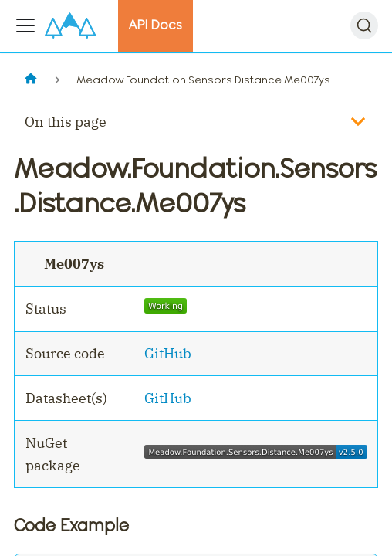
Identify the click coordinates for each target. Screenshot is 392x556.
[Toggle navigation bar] (25, 25)
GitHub (168, 353)
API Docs (155, 25)
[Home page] (30, 80)
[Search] (364, 25)
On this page (66, 122)
